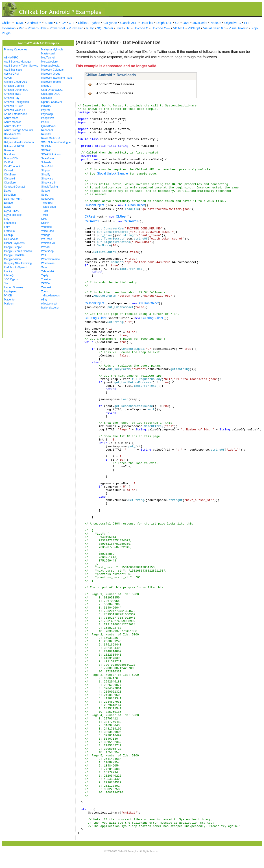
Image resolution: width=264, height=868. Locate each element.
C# (63, 23)
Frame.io (9, 231)
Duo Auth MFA (13, 199)
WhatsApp (47, 251)
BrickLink (10, 154)
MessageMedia (50, 66)
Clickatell (9, 179)
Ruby (90, 28)
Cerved (8, 171)
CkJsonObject (94, 205)
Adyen (8, 78)
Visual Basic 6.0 (214, 28)
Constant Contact (14, 187)
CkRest (90, 216)
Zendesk (46, 287)
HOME (19, 23)
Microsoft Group (51, 74)
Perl (22, 28)
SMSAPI (46, 150)
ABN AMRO (11, 58)
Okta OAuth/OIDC (52, 90)
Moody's (46, 86)
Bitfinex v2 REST (14, 146)
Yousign (46, 279)
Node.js (216, 23)
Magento (9, 300)
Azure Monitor (12, 122)
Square (46, 191)
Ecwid (8, 207)
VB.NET (179, 28)
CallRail (9, 162)
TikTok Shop (49, 207)
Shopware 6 (48, 183)
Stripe (45, 195)
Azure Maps (11, 118)
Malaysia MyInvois (52, 50)
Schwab (46, 162)
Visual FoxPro (239, 28)
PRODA (46, 106)
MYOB (8, 296)
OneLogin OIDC (51, 94)
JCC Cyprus (11, 279)
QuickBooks (48, 126)
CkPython (110, 23)
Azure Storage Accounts (19, 130)
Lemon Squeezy (14, 287)
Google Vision (12, 259)
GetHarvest (11, 239)
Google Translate (14, 255)
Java (186, 23)
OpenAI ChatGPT (52, 102)
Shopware (47, 179)
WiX (44, 255)
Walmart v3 (48, 243)
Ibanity (8, 271)
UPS (44, 219)
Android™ (34, 23)
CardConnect (12, 166)
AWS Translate (13, 70)
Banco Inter (11, 138)
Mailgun (9, 304)
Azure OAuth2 (12, 126)
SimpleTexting (50, 187)
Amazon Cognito (14, 86)
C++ (72, 23)
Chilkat (7, 23)
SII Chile (46, 146)
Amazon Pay (12, 98)
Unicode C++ (161, 28)
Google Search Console (18, 251)
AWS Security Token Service (21, 66)
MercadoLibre (49, 62)
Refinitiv (46, 134)
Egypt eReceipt (13, 215)
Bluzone (9, 150)
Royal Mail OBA (51, 138)
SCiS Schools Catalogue (56, 142)
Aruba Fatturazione (15, 114)
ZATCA (46, 283)
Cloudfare (10, 183)
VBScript (194, 28)
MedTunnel (48, 58)
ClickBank (10, 175)
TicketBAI (47, 203)
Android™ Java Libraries (115, 84)
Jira (6, 283)
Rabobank (47, 130)
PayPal (46, 110)
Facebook (10, 223)
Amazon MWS (13, 94)
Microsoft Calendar (53, 70)
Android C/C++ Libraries (115, 93)
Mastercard (48, 54)
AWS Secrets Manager (18, 62)
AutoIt (49, 23)
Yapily (45, 275)
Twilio (45, 215)
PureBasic (76, 28)
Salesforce (48, 158)
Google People (13, 247)
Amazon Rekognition (16, 102)
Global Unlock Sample (112, 173)
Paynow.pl (47, 114)
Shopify (46, 175)
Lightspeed (11, 291)
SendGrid (47, 166)
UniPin (45, 223)
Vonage (46, 235)
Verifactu (47, 227)
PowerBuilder (37, 28)
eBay (44, 300)
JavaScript (200, 23)
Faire (7, 227)
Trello (45, 211)
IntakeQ (9, 275)
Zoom (45, 291)
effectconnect (49, 304)
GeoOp (8, 235)
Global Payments (14, 243)
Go (177, 23)
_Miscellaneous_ (51, 296)
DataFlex (147, 23)
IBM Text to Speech (16, 267)
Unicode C (141, 28)
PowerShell (58, 28)
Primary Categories (16, 50)
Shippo (45, 171)
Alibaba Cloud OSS (16, 82)
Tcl (128, 28)
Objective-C (232, 23)
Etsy (7, 219)
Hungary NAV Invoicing (18, 263)
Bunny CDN (11, 158)
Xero (44, 267)
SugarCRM (48, 199)
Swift (120, 28)
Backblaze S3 (12, 134)
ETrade (8, 203)
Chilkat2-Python (89, 23)
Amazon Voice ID (14, 110)
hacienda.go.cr (50, 308)
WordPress (48, 263)
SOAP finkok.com (52, 154)
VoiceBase (48, 231)
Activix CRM (11, 74)
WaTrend (47, 239)
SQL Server (105, 28)
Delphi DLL (164, 23)
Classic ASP (129, 23)
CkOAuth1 (92, 221)
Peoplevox (48, 118)
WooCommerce (51, 259)
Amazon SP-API (14, 106)
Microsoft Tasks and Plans (57, 78)
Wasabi (46, 247)
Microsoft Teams (51, 82)
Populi (45, 122)
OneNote (47, 98)
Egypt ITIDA (11, 211)
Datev (8, 191)
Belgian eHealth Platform (19, 142)
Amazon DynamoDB (16, 90)
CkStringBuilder (95, 318)
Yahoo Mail (48, 271)
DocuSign (10, 195)
